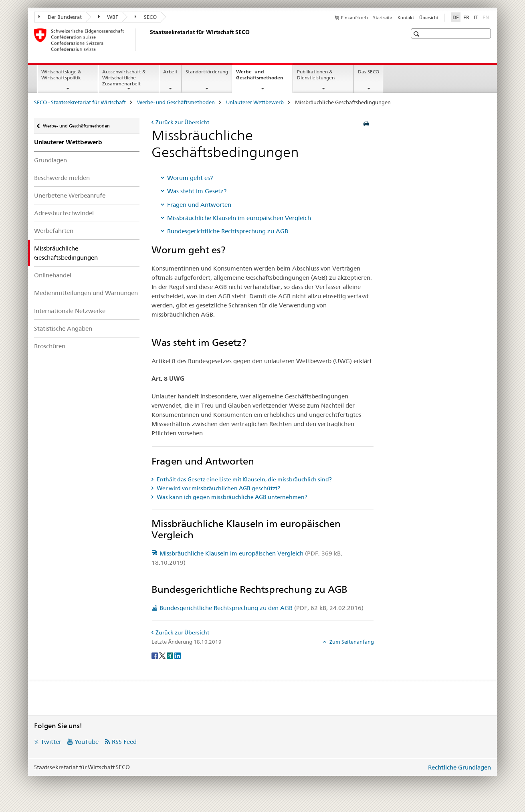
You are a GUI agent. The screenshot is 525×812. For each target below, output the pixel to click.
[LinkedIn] (178, 655)
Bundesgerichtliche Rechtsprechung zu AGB (228, 231)
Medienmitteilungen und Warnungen (86, 293)
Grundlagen (50, 160)
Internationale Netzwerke (70, 311)
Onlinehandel (53, 275)
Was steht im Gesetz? (197, 191)
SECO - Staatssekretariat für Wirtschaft (80, 102)
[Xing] (171, 655)
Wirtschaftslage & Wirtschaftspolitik (61, 75)
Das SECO (369, 72)
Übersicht (429, 18)
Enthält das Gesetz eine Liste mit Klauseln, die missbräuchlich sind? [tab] (244, 479)
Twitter (51, 742)
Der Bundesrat (60, 17)
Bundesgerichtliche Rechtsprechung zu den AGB (261, 608)
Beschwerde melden (62, 178)
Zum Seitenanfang (351, 642)
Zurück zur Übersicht (182, 122)
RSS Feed (124, 742)
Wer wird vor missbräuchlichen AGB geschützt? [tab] (218, 488)
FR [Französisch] (466, 17)
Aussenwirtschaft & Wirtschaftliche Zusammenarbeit (124, 78)
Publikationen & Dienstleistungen (316, 75)
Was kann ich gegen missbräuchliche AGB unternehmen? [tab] (231, 497)
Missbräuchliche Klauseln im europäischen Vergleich (239, 218)
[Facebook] (155, 655)
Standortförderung (207, 72)
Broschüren (50, 346)
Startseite (383, 18)
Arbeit (170, 72)
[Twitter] (163, 655)
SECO (146, 17)
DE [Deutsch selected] (456, 17)
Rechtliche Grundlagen (459, 767)
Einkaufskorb (354, 18)
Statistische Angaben (63, 328)
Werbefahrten (54, 231)
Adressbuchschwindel (64, 213)
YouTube (87, 742)
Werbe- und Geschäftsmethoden (264, 77)
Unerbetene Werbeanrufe (70, 195)
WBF (108, 17)
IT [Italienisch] (476, 17)
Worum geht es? (190, 178)
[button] (417, 34)
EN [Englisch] (487, 17)
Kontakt (406, 18)
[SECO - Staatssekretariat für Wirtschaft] (148, 40)
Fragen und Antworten (199, 205)
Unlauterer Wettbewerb (255, 102)
